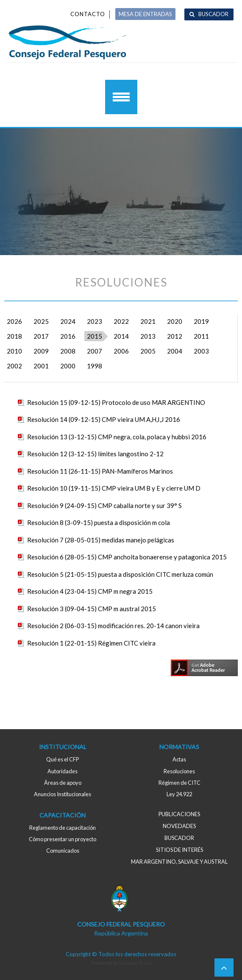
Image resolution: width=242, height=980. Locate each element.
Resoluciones (179, 771)
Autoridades (63, 771)
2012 (175, 336)
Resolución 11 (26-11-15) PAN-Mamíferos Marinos (100, 471)
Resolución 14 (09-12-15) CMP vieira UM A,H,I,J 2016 (104, 419)
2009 (41, 351)
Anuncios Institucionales (63, 794)
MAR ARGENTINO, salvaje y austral (179, 862)
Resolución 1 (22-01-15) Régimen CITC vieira (91, 643)
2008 (68, 351)
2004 (175, 351)
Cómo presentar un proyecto (63, 839)
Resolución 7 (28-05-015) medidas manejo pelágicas (101, 540)
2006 (121, 351)
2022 (121, 321)
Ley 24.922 (179, 794)
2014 (121, 336)
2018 (14, 336)
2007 (95, 351)
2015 (95, 336)
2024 (68, 321)
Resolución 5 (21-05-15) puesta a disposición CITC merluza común (120, 574)
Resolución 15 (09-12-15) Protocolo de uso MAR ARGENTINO (116, 402)
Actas (179, 759)
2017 (41, 336)
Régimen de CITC (179, 783)
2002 (14, 366)
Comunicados (63, 851)
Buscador (213, 14)
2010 (14, 351)
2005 (148, 351)
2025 (41, 321)
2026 (14, 321)
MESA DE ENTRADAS (145, 14)
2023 (95, 321)
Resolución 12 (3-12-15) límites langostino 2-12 (95, 454)
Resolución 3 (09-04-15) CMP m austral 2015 (92, 609)
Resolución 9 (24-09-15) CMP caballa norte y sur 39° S (104, 505)
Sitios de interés (179, 850)
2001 (41, 366)
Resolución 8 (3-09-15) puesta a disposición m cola (99, 522)
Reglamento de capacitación (63, 828)
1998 (95, 366)
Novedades (179, 826)
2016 (68, 336)
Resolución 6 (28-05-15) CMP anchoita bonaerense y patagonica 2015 (127, 557)
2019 (201, 321)
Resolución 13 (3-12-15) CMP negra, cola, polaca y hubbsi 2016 (117, 437)
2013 (148, 336)
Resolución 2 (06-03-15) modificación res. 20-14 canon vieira (113, 626)
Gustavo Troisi (135, 963)
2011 (201, 336)
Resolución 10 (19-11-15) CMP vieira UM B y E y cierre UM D (114, 488)
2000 (68, 366)
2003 (201, 351)
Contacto (88, 14)
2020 (175, 321)
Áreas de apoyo (63, 783)
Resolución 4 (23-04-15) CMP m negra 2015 (90, 591)
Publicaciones (179, 814)
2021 (148, 321)
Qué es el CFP (63, 759)
